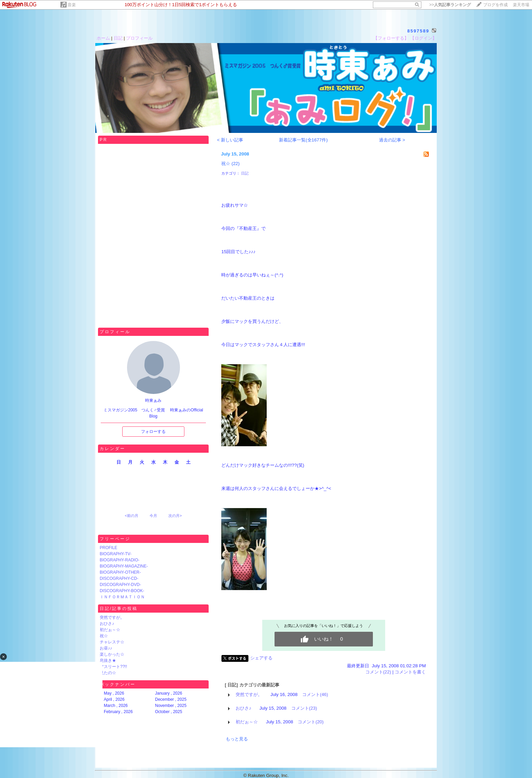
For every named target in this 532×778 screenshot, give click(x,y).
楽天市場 (521, 5)
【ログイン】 (423, 38)
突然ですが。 (112, 617)
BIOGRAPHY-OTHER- (120, 572)
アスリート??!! (113, 667)
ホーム (103, 38)
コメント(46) (315, 694)
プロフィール (139, 38)
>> (450, 5)
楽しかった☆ (112, 654)
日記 (118, 38)
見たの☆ (108, 673)
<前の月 (131, 516)
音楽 (72, 5)
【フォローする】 (391, 38)
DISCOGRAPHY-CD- (119, 578)
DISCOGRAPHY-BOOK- (122, 591)
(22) (236, 163)
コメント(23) (304, 708)
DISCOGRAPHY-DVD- (120, 585)
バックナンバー (118, 684)
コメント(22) (378, 672)
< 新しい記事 (230, 140)
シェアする (261, 658)
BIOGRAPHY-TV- (116, 554)
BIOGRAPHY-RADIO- (120, 560)
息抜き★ (108, 660)
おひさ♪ (107, 624)
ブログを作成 (495, 5)
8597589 (418, 31)
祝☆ (104, 636)
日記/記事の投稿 (119, 609)
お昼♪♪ (106, 648)
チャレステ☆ (112, 642)
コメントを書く (410, 672)
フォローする (153, 432)
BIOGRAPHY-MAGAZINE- (124, 566)
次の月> (175, 516)
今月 (153, 516)
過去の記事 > (392, 140)
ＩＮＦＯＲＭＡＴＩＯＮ (122, 597)
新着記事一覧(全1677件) (303, 140)
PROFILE (108, 548)
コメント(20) (311, 722)
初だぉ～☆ (110, 630)
